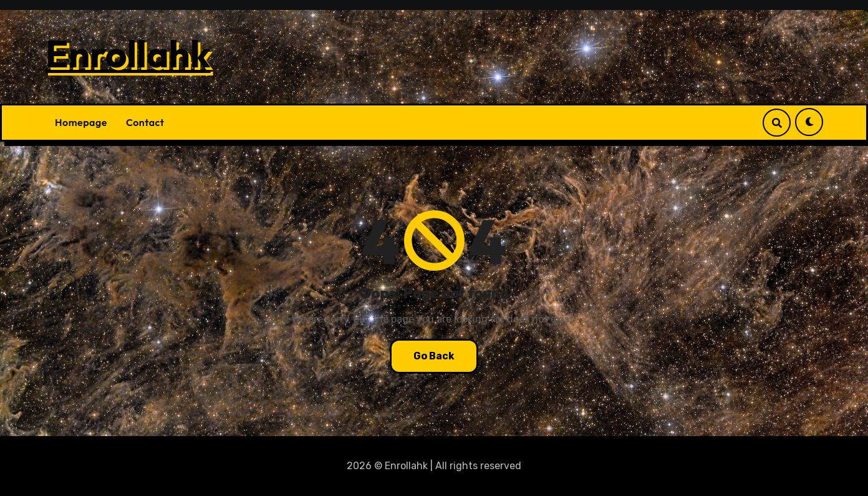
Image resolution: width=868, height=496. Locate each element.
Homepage (81, 122)
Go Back (434, 356)
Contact (145, 122)
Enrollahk (128, 54)
